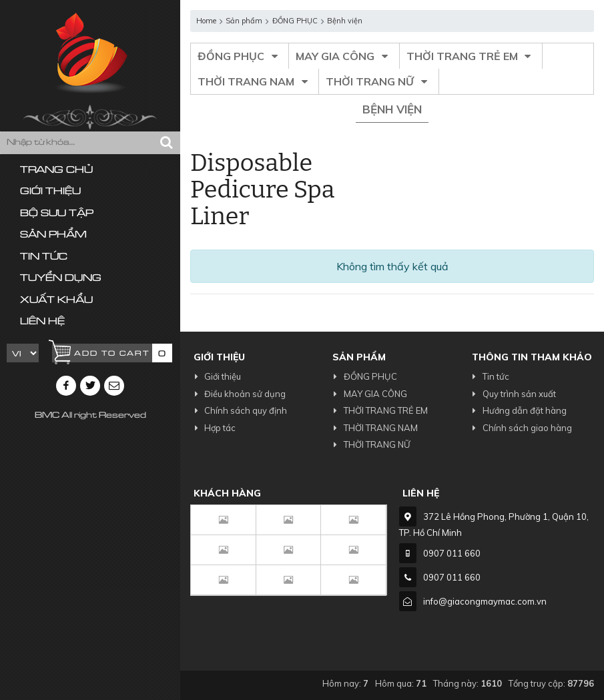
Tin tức (44, 257)
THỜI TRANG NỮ (378, 81)
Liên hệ (42, 322)
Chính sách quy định (239, 410)
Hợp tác (213, 428)
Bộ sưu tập (57, 214)
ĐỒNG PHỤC (240, 56)
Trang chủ (56, 170)
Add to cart (112, 354)
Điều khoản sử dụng (238, 394)
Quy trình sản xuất (512, 394)
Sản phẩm (53, 235)
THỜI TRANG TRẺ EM (471, 56)
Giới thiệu (50, 192)
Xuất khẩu (56, 301)
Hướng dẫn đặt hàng (518, 410)
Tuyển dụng (61, 279)
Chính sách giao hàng (520, 428)
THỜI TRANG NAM (255, 81)
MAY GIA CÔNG (344, 56)
